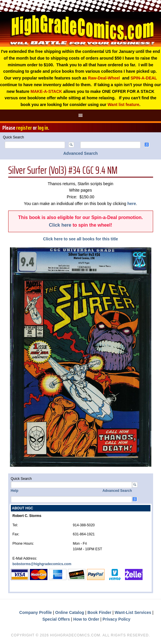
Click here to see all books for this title (80, 239)
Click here (60, 225)
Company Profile (36, 612)
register (24, 128)
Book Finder (100, 612)
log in (43, 128)
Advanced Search (80, 153)
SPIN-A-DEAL (144, 78)
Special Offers (56, 619)
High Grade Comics (80, 29)
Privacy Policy (116, 619)
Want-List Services (133, 612)
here (132, 204)
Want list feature (123, 105)
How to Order (86, 619)
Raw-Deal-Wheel (104, 78)
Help (15, 491)
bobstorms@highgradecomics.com (42, 564)
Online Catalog (70, 612)
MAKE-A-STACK (46, 91)
